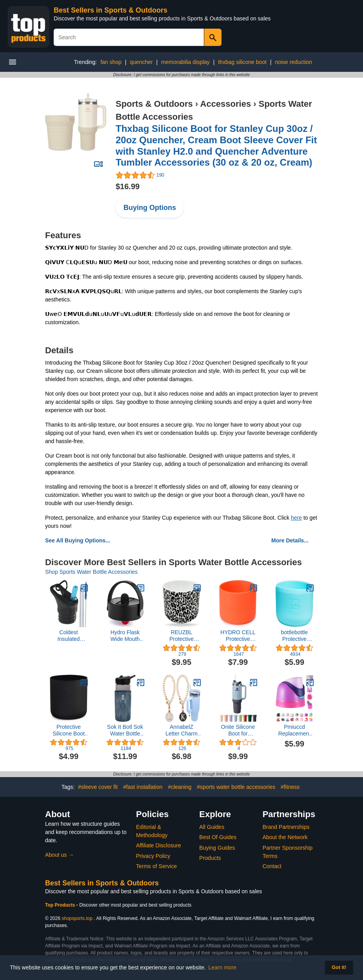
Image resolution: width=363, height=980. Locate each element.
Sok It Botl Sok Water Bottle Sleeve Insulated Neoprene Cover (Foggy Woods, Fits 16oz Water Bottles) (125, 730)
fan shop (111, 62)
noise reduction (293, 62)
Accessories (226, 104)
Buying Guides (217, 848)
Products (210, 858)
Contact (272, 866)
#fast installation (143, 787)
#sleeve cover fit (98, 787)
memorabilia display (185, 62)
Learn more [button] (223, 967)
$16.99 (128, 186)
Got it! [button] (339, 967)
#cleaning (180, 787)
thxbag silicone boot (242, 62)
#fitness (290, 787)
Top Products (61, 905)
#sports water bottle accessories (236, 787)
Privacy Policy (153, 856)
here (296, 518)
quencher (141, 62)
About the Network (285, 837)
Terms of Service (156, 866)
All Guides (212, 827)
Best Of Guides (218, 837)
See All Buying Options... (78, 540)
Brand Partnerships (286, 827)
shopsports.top (77, 918)
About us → (59, 855)
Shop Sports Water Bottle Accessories (91, 572)
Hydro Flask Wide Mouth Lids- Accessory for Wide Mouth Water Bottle (125, 636)
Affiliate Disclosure (159, 845)
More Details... (290, 540)
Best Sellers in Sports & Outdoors (111, 10)
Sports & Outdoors (154, 104)
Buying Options (150, 208)
